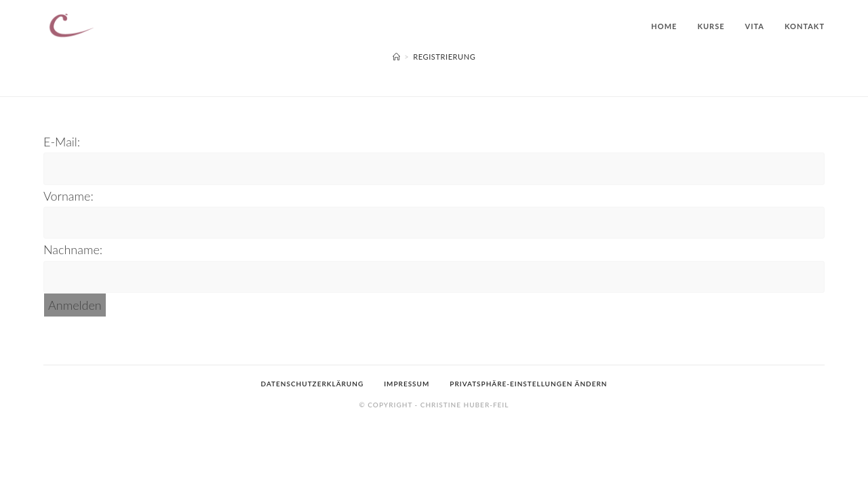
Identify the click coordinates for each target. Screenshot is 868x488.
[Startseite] (397, 57)
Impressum (407, 450)
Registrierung (444, 57)
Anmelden (75, 305)
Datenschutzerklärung (313, 450)
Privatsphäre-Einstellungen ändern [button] (528, 450)
